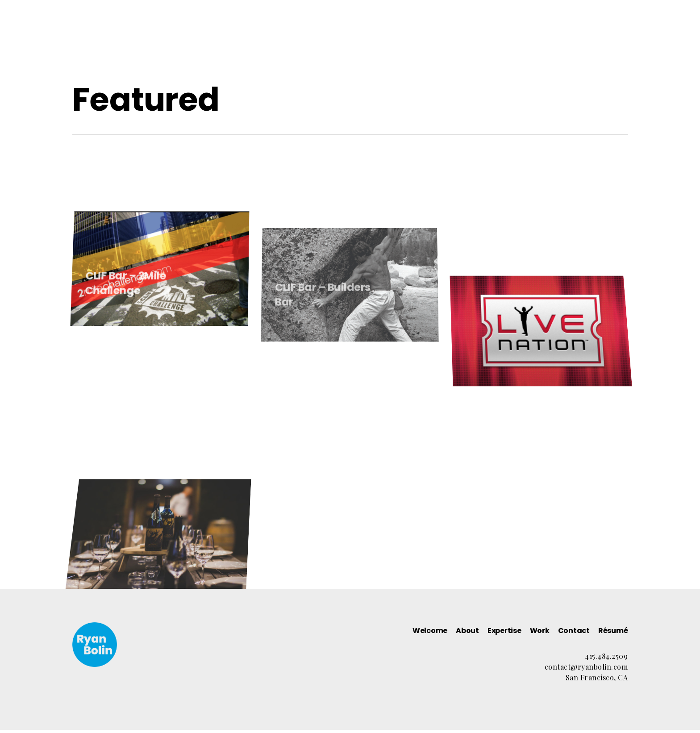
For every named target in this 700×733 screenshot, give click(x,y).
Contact (526, 31)
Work (483, 31)
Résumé (575, 31)
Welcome (345, 31)
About (392, 31)
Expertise (438, 31)
